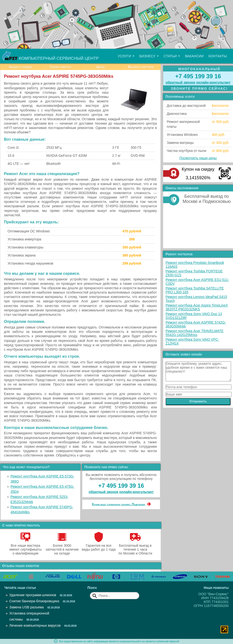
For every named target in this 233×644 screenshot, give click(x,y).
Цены (101, 67)
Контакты (218, 56)
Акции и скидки (20, 67)
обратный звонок (103, 492)
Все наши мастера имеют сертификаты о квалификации (25, 547)
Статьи (172, 56)
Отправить (198, 401)
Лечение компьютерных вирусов (35, 625)
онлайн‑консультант (136, 492)
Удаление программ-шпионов (33, 595)
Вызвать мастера (141, 67)
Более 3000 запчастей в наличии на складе (62, 547)
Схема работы (60, 67)
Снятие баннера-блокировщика (34, 601)
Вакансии (194, 56)
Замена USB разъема (26, 607)
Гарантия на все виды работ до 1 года (99, 545)
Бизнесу (149, 56)
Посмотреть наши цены (198, 158)
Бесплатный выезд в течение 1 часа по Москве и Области (135, 547)
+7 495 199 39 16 (121, 486)
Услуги (126, 56)
